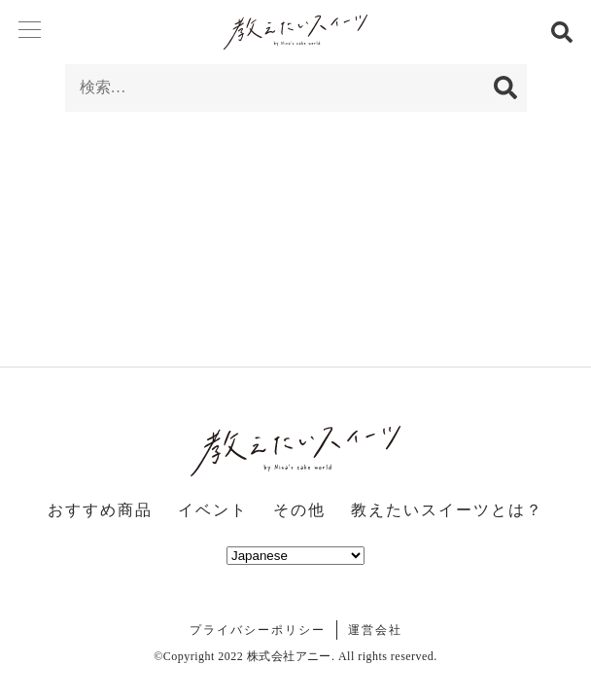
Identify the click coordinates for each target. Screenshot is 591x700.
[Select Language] (295, 556)
